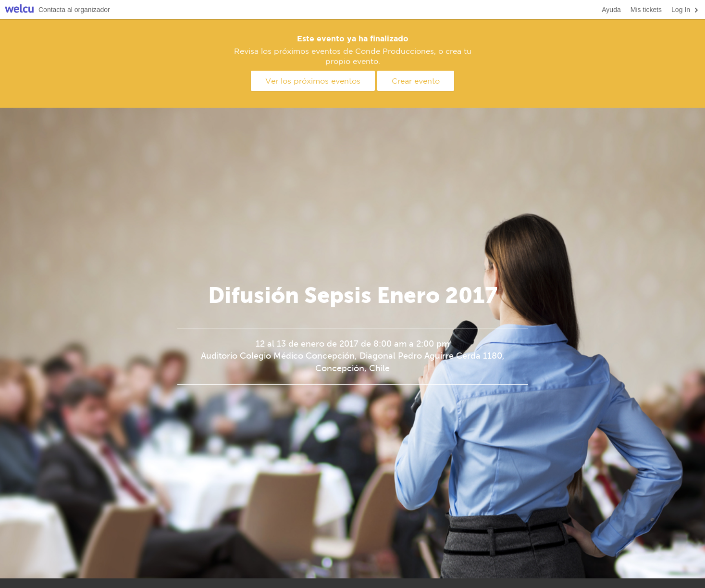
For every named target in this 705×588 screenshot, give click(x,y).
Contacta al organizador (74, 10)
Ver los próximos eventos (313, 81)
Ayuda (611, 10)
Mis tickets (646, 10)
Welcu (19, 10)
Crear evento (416, 81)
